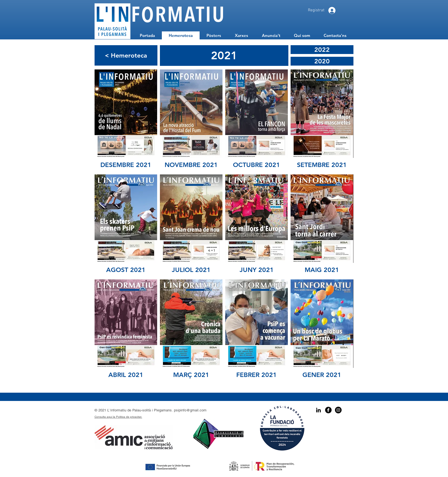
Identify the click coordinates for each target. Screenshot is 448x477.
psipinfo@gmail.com (190, 410)
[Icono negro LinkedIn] (318, 410)
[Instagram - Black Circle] (338, 410)
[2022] (322, 50)
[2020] (322, 61)
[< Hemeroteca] (126, 55)
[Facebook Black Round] (328, 410)
